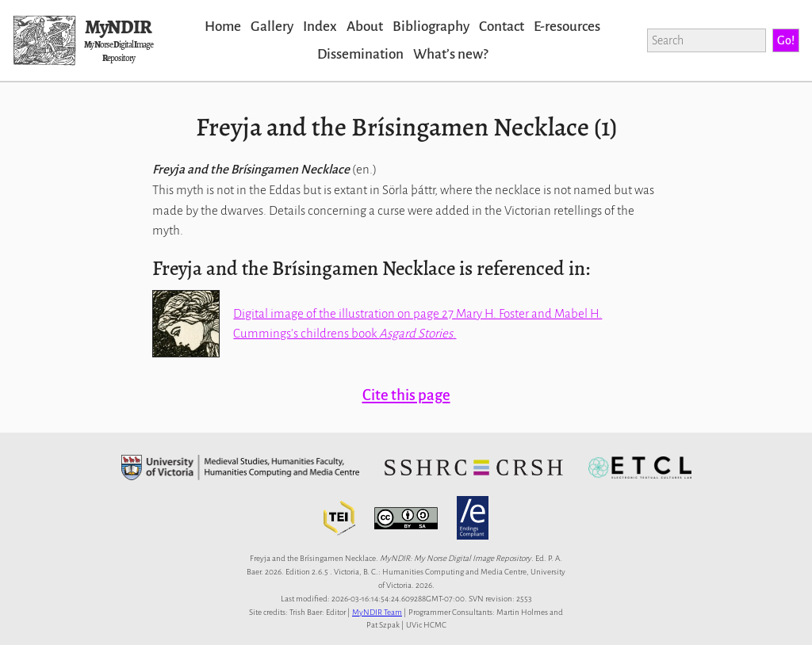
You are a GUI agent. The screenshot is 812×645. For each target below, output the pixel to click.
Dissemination (360, 54)
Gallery (272, 27)
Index (320, 27)
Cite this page (406, 395)
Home (223, 27)
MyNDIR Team (377, 612)
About (365, 27)
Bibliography (431, 27)
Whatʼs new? (450, 54)
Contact (502, 27)
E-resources (567, 27)
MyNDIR (118, 27)
